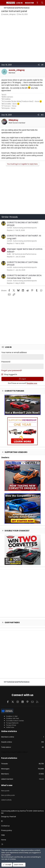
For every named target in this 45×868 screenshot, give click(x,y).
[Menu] (3, 3)
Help (3, 835)
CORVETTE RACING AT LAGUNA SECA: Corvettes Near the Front (24, 277)
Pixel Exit (13, 817)
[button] (22, 821)
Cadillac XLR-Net (12, 718)
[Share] (39, 65)
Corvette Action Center (15, 721)
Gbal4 (41, 779)
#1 (42, 65)
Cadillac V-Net (12, 716)
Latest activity (6, 800)
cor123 (9, 228)
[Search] (42, 3)
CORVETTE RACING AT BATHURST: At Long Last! (24, 237)
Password (6, 362)
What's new (7, 785)
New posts (5, 791)
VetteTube (10, 727)
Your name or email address (14, 352)
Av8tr (9, 254)
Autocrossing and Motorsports (25, 228)
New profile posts (8, 795)
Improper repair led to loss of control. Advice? (25, 250)
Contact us (5, 826)
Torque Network (12, 723)
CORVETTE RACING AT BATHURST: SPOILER (23, 224)
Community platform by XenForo (22, 812)
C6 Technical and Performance (24, 254)
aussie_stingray (9, 14)
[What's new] (37, 3)
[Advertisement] (22, 39)
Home (4, 840)
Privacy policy (7, 830)
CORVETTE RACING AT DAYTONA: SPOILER (22, 264)
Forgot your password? (12, 370)
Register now (32, 383)
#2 (42, 115)
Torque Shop (11, 725)
